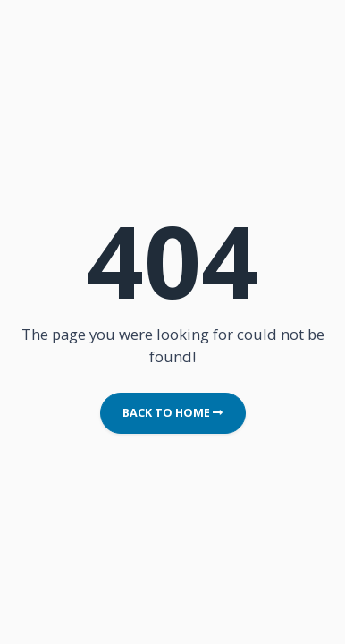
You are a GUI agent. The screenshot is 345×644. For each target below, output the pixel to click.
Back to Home (172, 413)
